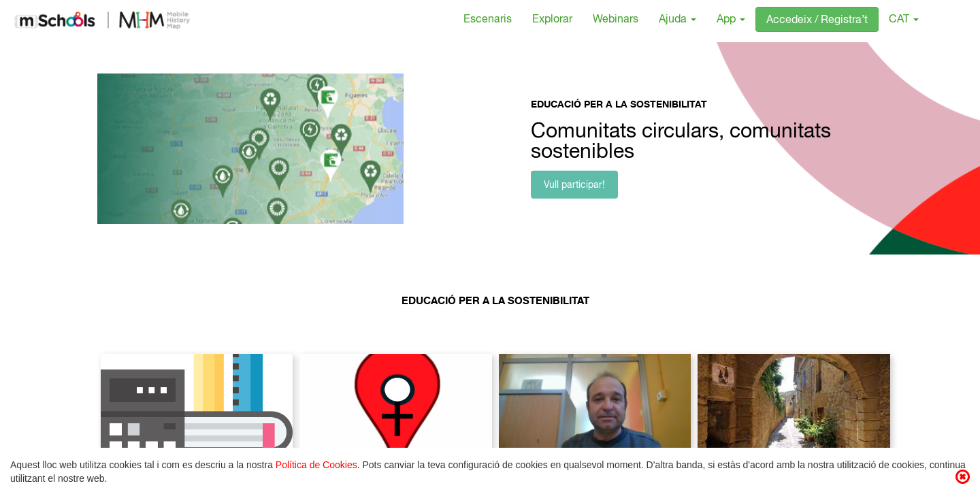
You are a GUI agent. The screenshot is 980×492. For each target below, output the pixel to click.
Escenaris (488, 20)
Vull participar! (574, 186)
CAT (904, 20)
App (731, 20)
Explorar (552, 20)
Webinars (616, 20)
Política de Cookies (316, 465)
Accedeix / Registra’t (817, 21)
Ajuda (677, 20)
